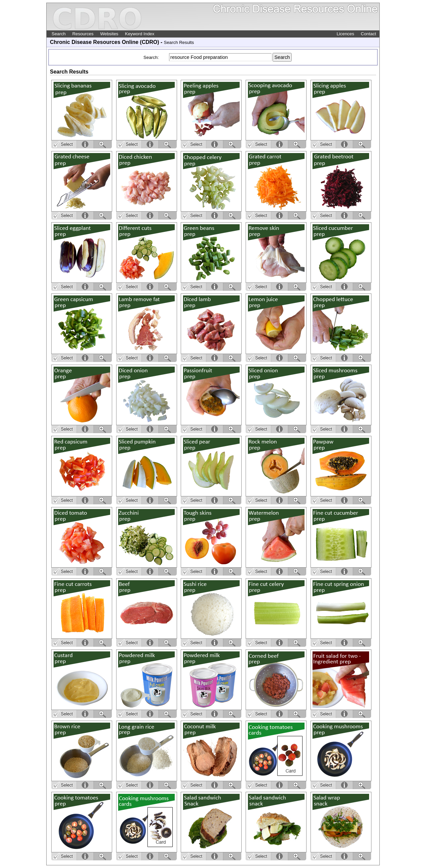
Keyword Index (140, 34)
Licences (345, 34)
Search (59, 34)
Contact (368, 34)
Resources (83, 34)
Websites (109, 34)
